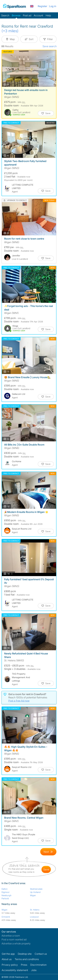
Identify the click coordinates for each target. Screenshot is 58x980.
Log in (53, 6)
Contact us (41, 954)
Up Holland (35, 892)
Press (24, 965)
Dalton (5, 889)
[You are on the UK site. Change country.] (32, 6)
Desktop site (25, 954)
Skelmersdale (36, 889)
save (46, 869)
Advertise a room (11, 936)
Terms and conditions (27, 959)
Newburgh (6, 895)
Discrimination (38, 965)
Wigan (33, 895)
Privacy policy (10, 965)
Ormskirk (6, 917)
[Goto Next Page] (48, 852)
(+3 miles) (10, 31)
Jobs (34, 970)
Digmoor (6, 892)
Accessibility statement (15, 970)
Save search (50, 46)
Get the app (8, 954)
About (7, 959)
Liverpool (34, 917)
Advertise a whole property (16, 943)
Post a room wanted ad (14, 939)
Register (42, 6)
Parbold (5, 898)
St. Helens (35, 910)
